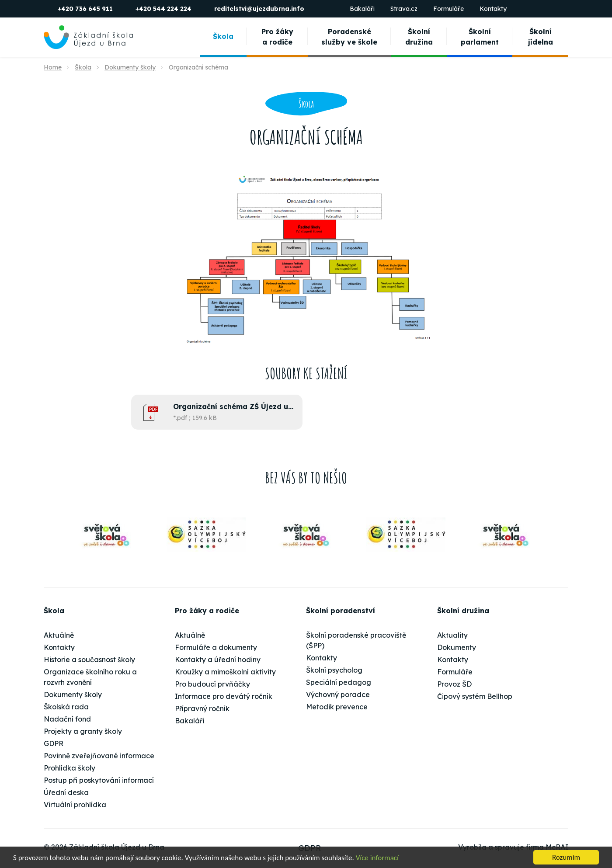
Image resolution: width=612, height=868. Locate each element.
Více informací (377, 858)
